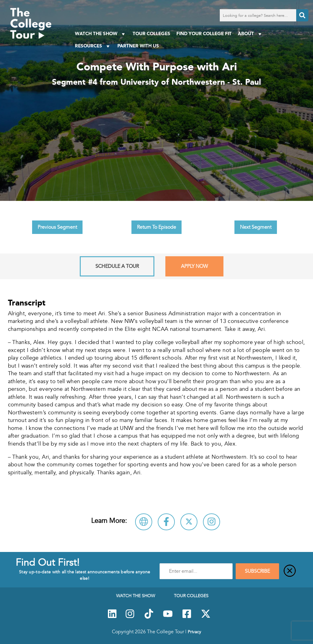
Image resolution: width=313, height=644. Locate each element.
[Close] (290, 571)
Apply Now (194, 266)
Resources (93, 46)
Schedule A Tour (117, 266)
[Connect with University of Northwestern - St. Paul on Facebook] (166, 522)
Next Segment (256, 227)
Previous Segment (57, 227)
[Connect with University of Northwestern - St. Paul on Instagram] (212, 522)
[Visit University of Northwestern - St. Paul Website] (144, 522)
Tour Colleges (151, 33)
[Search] (302, 15)
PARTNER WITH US (138, 46)
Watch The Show (101, 34)
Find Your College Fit (204, 33)
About (250, 34)
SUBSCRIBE (257, 571)
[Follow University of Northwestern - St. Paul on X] (189, 522)
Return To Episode (156, 227)
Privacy (194, 632)
